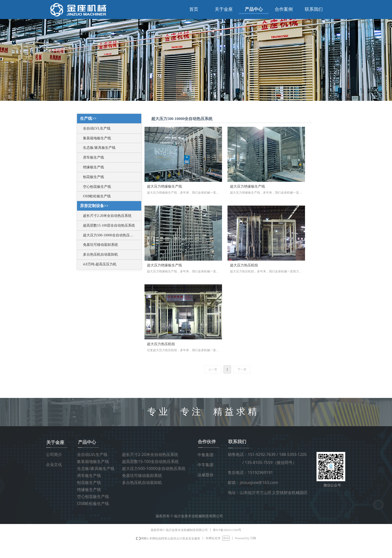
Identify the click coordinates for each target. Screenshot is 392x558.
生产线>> (88, 118)
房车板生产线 (93, 157)
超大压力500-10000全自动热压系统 (110, 235)
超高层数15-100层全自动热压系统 (109, 225)
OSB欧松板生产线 (97, 196)
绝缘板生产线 (93, 167)
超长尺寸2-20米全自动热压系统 (107, 216)
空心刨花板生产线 (97, 187)
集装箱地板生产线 (97, 138)
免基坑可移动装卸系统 (100, 245)
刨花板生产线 (93, 177)
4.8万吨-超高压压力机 (100, 264)
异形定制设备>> (94, 206)
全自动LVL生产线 (97, 128)
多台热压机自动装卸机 (100, 254)
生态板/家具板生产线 (99, 148)
